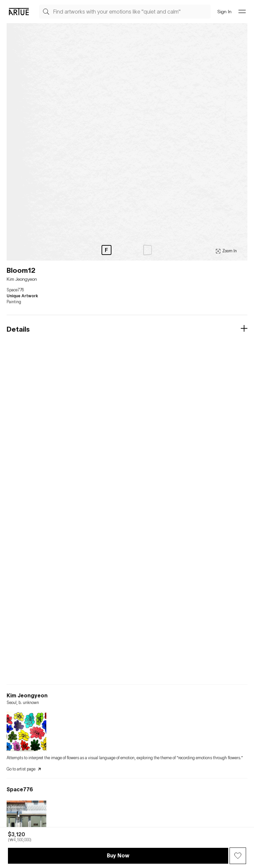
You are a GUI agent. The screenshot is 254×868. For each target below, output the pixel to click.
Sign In (224, 11)
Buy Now (118, 855)
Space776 (15, 290)
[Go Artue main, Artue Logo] (19, 12)
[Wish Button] (238, 856)
